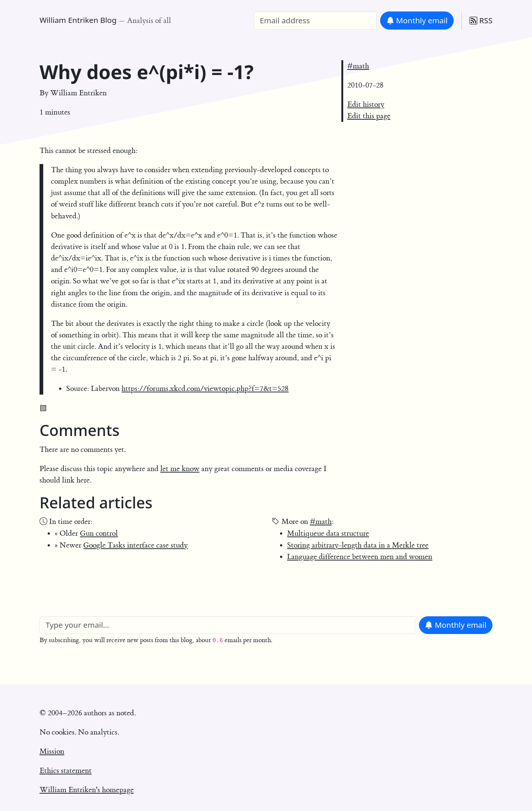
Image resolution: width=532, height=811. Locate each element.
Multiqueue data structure (328, 533)
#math (358, 66)
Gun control (99, 533)
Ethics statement (66, 771)
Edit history (366, 104)
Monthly (417, 20)
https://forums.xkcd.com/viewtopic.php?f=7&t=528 (205, 389)
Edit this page (369, 116)
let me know (180, 469)
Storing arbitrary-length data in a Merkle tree (358, 545)
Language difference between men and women (360, 557)
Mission (52, 751)
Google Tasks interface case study (135, 545)
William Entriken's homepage (87, 790)
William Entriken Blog (78, 20)
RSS (481, 20)
